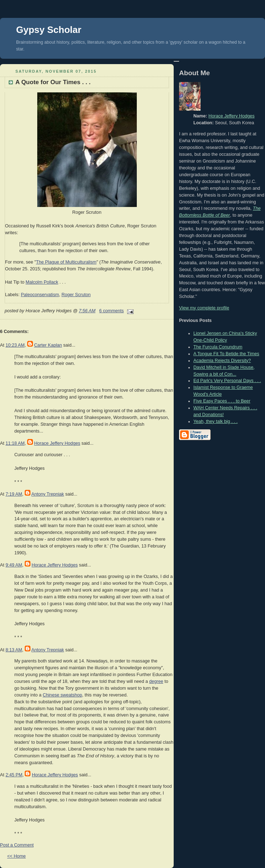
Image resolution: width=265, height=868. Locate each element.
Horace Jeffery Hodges (57, 443)
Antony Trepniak (48, 494)
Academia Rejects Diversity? (222, 361)
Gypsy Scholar (49, 30)
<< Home (16, 856)
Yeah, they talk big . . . (216, 421)
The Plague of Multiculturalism (66, 262)
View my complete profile (204, 308)
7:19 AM (14, 494)
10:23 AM (15, 345)
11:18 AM (15, 443)
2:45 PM (14, 775)
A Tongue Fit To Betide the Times (226, 354)
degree (156, 681)
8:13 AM (14, 650)
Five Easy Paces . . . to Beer (222, 401)
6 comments (112, 311)
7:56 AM (87, 311)
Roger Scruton (76, 295)
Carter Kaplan (48, 345)
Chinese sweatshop (62, 695)
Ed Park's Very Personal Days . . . (227, 381)
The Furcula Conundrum (218, 347)
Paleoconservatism (40, 295)
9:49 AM (14, 565)
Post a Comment (17, 845)
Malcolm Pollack (42, 282)
